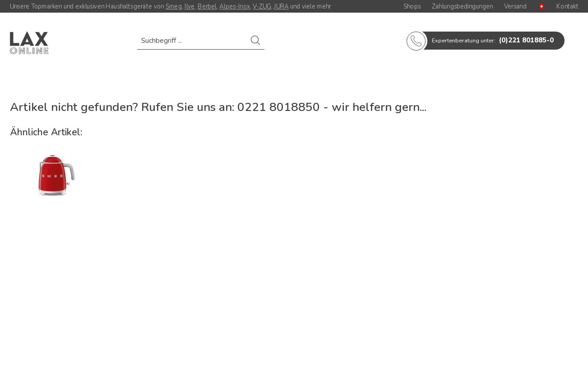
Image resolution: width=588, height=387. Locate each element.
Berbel (207, 6)
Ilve (190, 6)
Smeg (173, 6)
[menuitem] (201, 45)
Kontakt (567, 6)
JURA (281, 6)
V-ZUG (262, 6)
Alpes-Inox (234, 6)
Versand (515, 6)
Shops (412, 6)
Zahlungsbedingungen (462, 6)
